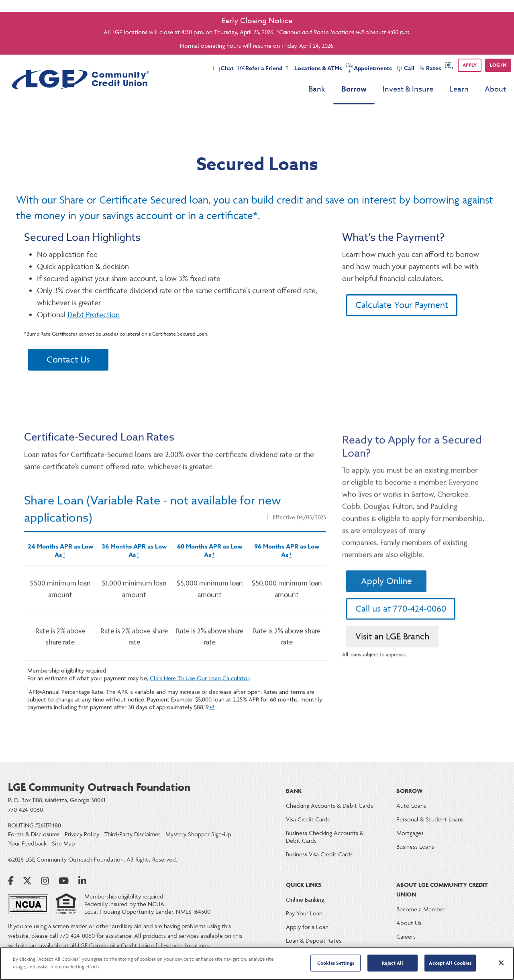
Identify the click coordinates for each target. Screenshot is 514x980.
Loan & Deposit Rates (314, 940)
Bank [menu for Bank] (317, 89)
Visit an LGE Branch (392, 667)
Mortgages (410, 833)
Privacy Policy (82, 834)
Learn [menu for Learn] (459, 89)
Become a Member (421, 909)
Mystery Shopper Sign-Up (198, 834)
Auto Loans (411, 806)
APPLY (470, 65)
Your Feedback (27, 843)
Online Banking (305, 900)
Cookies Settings (336, 963)
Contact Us (68, 360)
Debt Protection (94, 314)
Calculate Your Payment (402, 305)
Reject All (393, 963)
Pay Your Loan (304, 913)
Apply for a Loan (307, 927)
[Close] (501, 963)
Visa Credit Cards (308, 819)
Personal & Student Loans (430, 819)
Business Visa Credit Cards (319, 854)
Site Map (63, 843)
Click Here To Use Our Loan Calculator (199, 702)
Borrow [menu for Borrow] (354, 89)
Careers (406, 936)
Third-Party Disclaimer (132, 834)
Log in (498, 65)
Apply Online (387, 612)
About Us (409, 923)
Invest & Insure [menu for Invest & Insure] (408, 89)
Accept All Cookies (450, 963)
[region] (257, 964)
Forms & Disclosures (34, 834)
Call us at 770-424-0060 (401, 639)
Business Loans (415, 847)
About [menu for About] (495, 89)
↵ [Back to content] (212, 730)
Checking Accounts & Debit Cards (329, 806)
